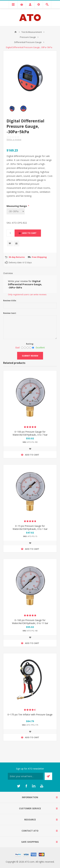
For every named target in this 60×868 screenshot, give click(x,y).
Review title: (10, 300)
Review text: (10, 313)
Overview (8, 273)
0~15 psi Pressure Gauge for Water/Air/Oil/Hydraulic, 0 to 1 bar (30, 527)
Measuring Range (17, 206)
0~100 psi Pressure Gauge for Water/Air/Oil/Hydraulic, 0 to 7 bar (30, 433)
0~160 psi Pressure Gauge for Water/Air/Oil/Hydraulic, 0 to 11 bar (30, 622)
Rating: (30, 344)
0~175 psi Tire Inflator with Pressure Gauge (30, 715)
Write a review (14, 139)
